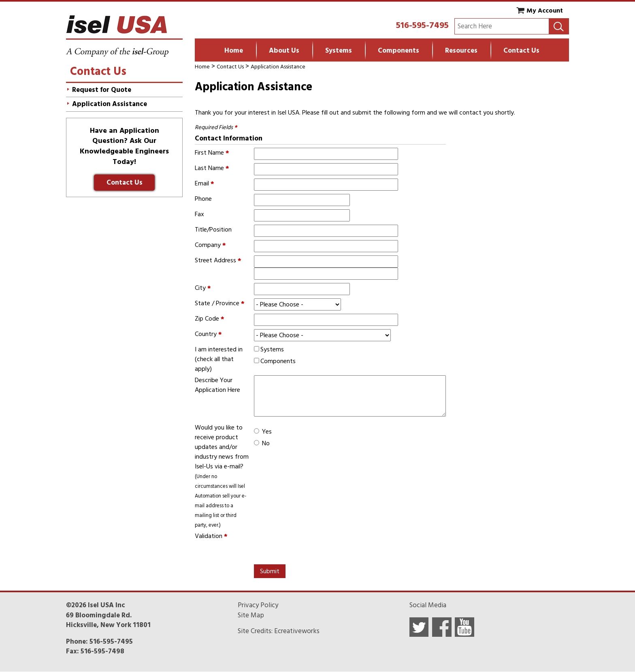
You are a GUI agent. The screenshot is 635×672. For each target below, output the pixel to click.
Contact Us (521, 51)
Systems (339, 51)
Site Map (251, 615)
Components (398, 51)
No (266, 443)
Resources (461, 51)
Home (234, 51)
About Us (284, 51)
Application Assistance (278, 67)
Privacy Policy (258, 605)
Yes (267, 432)
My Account (545, 11)
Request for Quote (102, 90)
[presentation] (315, 547)
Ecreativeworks (297, 631)
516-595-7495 (422, 25)
